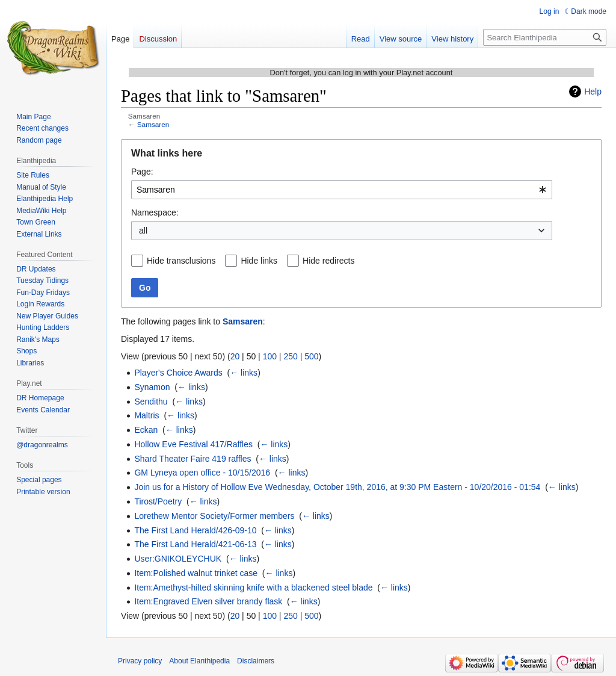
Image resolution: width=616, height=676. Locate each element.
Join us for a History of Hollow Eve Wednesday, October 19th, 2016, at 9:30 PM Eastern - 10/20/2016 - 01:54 (337, 487)
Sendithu (151, 402)
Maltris (146, 415)
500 (311, 356)
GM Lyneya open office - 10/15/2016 (202, 473)
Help (593, 91)
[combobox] (342, 190)
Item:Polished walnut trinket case (196, 573)
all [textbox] (143, 231)
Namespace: (155, 212)
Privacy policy (140, 661)
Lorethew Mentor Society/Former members (214, 516)
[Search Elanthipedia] (545, 37)
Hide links (259, 261)
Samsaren (153, 124)
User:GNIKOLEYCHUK (178, 559)
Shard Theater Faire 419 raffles (192, 459)
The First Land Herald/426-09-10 (195, 530)
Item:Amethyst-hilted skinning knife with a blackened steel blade (253, 588)
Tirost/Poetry (158, 501)
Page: (142, 172)
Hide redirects (328, 261)
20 (235, 356)
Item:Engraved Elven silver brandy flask (208, 601)
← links (244, 373)
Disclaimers (256, 661)
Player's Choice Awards (178, 373)
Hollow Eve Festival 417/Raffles (193, 444)
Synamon (152, 387)
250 (290, 356)
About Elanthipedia (199, 661)
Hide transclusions (181, 261)
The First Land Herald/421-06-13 (195, 544)
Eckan (146, 430)
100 (270, 356)
